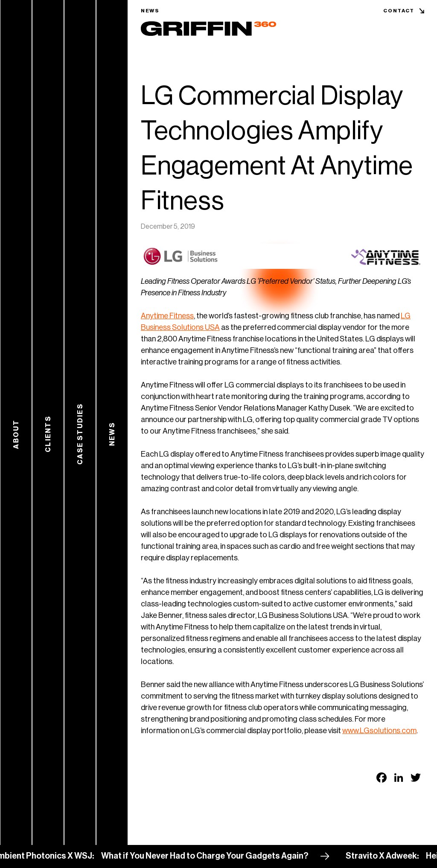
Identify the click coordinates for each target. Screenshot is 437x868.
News (150, 11)
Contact (399, 11)
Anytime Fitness (167, 316)
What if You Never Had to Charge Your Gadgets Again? (208, 856)
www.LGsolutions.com (379, 731)
